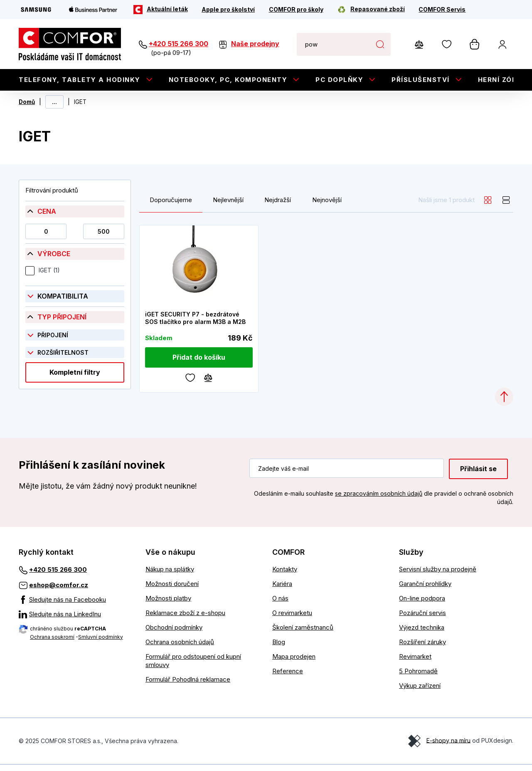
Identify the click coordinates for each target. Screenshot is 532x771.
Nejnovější (327, 206)
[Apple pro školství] (228, 10)
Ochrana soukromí (52, 643)
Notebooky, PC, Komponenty (228, 80)
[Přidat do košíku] (199, 364)
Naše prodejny (255, 44)
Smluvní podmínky (101, 643)
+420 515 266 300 (179, 44)
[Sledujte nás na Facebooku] (76, 606)
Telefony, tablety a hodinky (80, 80)
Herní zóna (500, 80)
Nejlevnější (228, 206)
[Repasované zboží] (371, 10)
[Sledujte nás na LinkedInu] (76, 620)
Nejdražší (278, 206)
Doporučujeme (171, 206)
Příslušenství (421, 80)
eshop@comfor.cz (59, 591)
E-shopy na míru (448, 747)
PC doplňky (339, 80)
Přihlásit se (478, 475)
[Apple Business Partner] (93, 10)
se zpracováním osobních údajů (379, 500)
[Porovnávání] (208, 383)
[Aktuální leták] (161, 10)
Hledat (380, 44)
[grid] (488, 206)
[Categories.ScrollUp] (504, 403)
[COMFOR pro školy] (296, 10)
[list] (506, 206)
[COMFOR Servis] (442, 10)
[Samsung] (36, 10)
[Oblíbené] (190, 383)
